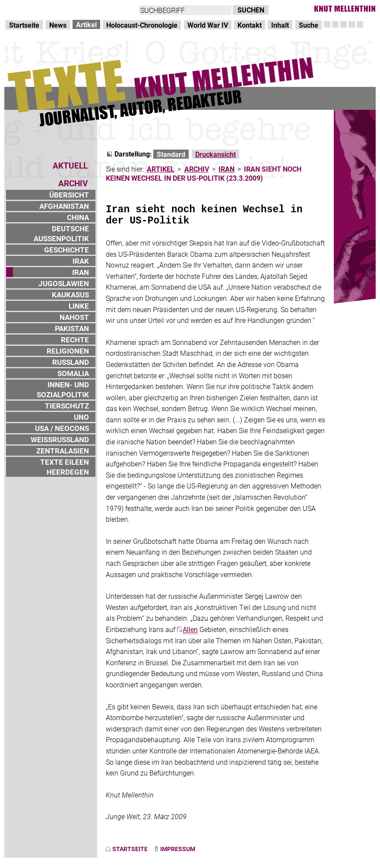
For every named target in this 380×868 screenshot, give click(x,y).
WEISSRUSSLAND (60, 439)
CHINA (78, 217)
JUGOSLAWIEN (64, 283)
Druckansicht (215, 154)
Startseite (24, 25)
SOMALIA (73, 373)
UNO (81, 417)
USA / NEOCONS (62, 428)
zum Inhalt (111, 9)
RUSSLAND (71, 362)
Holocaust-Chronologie (142, 25)
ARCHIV (197, 169)
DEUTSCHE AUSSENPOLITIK (61, 233)
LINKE (79, 306)
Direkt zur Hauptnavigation (46, 9)
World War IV (208, 25)
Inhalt (280, 25)
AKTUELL (70, 165)
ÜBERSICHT (69, 195)
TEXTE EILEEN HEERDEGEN (65, 467)
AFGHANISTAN (64, 206)
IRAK (81, 261)
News (58, 25)
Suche (309, 25)
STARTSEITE (130, 849)
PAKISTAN (72, 328)
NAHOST (74, 317)
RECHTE (75, 340)
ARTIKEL (161, 169)
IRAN (81, 272)
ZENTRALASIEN (63, 451)
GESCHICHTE (66, 250)
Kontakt (250, 25)
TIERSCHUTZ (67, 406)
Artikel (86, 24)
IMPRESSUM (178, 849)
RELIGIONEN (68, 351)
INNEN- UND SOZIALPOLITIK (63, 389)
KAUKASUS (70, 295)
